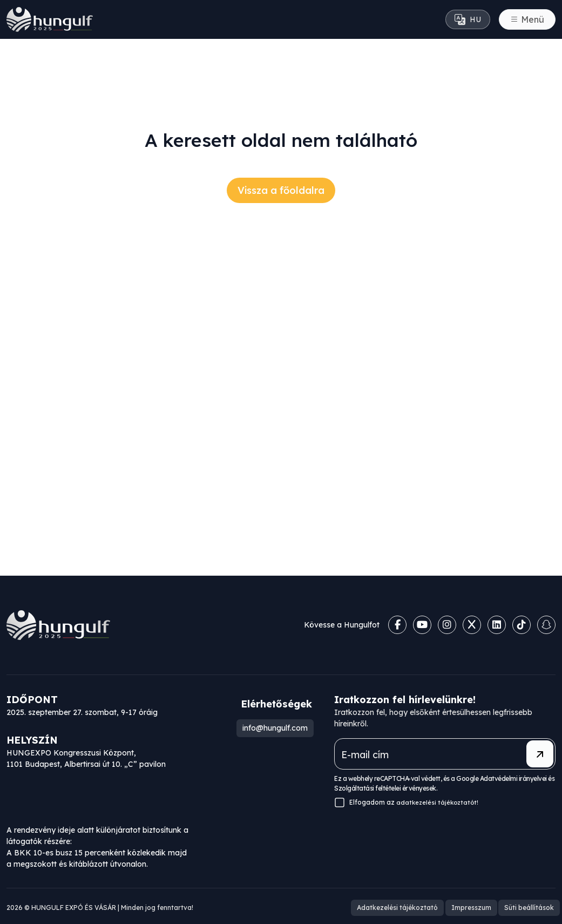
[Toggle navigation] (527, 19)
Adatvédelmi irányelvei (513, 778)
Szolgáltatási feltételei (367, 788)
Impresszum (476, 906)
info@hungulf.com (273, 728)
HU (468, 20)
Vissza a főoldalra (281, 190)
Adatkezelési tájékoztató (405, 906)
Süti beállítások (531, 906)
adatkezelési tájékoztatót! (439, 802)
